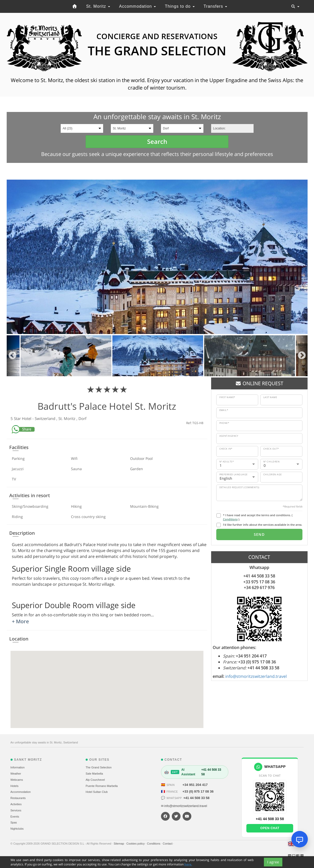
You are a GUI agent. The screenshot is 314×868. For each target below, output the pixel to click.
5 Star (16, 418)
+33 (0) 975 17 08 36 (198, 791)
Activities (16, 804)
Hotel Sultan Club (97, 792)
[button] (107, 685)
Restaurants (18, 798)
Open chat (270, 828)
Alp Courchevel (95, 780)
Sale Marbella (94, 774)
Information (18, 767)
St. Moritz (98, 6)
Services (16, 810)
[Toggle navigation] (295, 6)
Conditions (230, 519)
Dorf (82, 418)
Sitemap (119, 844)
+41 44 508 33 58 (196, 798)
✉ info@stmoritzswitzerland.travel (184, 806)
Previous (12, 356)
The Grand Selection (99, 767)
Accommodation (137, 6)
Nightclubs (17, 829)
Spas (14, 822)
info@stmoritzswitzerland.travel (256, 676)
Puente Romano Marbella (102, 786)
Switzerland (46, 418)
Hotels (15, 786)
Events (15, 817)
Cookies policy (136, 844)
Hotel (27, 418)
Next (302, 356)
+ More (20, 621)
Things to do (180, 6)
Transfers (215, 6)
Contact (168, 844)
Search (157, 141)
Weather (16, 774)
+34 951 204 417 (195, 785)
